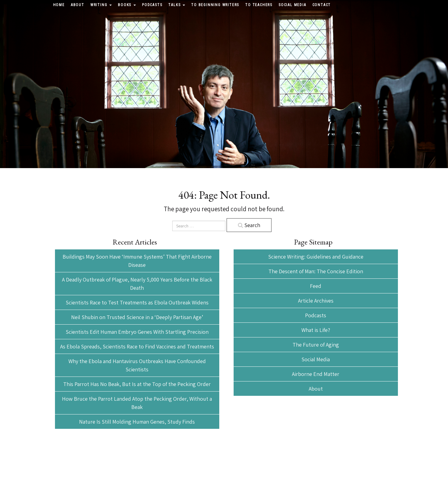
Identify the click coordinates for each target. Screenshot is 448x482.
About (78, 5)
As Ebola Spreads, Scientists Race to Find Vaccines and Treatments (137, 346)
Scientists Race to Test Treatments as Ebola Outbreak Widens (137, 302)
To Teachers (259, 5)
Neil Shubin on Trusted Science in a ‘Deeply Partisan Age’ (137, 317)
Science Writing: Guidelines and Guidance (316, 257)
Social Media (292, 5)
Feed (316, 286)
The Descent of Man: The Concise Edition (316, 271)
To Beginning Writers (215, 5)
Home (59, 5)
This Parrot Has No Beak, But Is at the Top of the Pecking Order (137, 384)
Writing (101, 5)
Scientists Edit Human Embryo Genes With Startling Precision (137, 332)
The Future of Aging (316, 345)
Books (127, 5)
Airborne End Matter (316, 374)
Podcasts (152, 5)
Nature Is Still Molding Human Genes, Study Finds (137, 422)
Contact (322, 5)
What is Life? (316, 330)
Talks (177, 5)
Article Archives (316, 301)
